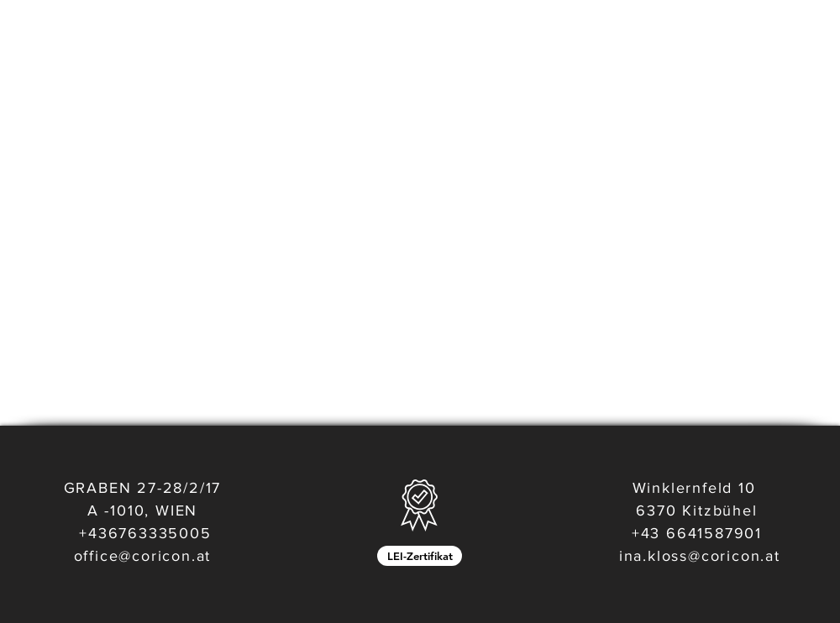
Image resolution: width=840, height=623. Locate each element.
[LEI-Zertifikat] (420, 556)
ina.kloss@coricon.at (700, 556)
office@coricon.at (143, 556)
